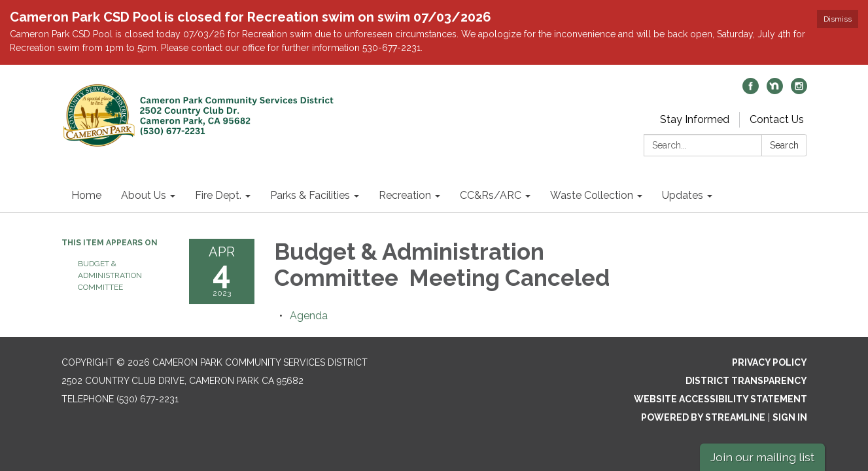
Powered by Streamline (703, 417)
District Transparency (746, 381)
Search (784, 145)
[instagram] (799, 91)
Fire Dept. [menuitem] (218, 195)
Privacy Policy (770, 362)
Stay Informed (695, 119)
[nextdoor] (775, 91)
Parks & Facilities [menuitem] (310, 195)
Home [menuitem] (86, 195)
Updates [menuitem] (683, 195)
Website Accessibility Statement (720, 399)
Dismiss (838, 19)
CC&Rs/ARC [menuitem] (491, 195)
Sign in (790, 417)
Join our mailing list (762, 457)
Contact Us (777, 119)
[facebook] (751, 91)
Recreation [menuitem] (405, 195)
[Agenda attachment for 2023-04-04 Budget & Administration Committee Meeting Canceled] (309, 316)
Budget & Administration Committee (110, 275)
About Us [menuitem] (144, 195)
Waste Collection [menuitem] (592, 195)
